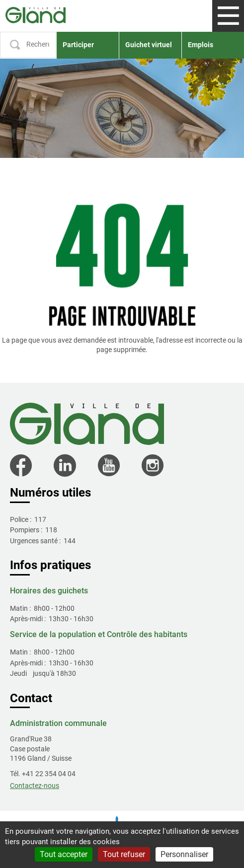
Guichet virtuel (149, 45)
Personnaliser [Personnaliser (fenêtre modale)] (184, 854)
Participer (78, 45)
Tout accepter (64, 854)
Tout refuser (124, 854)
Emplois (201, 45)
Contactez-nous (35, 786)
